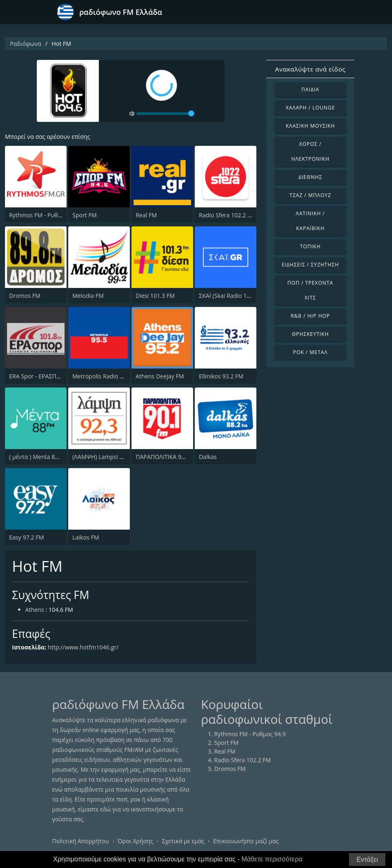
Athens (35, 610)
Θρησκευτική (311, 334)
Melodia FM (88, 296)
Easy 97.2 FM (26, 537)
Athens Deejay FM (160, 376)
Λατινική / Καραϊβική (310, 221)
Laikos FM (86, 537)
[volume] (165, 114)
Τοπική (310, 246)
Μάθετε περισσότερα (272, 859)
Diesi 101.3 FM (155, 296)
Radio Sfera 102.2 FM (227, 215)
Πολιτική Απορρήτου (80, 841)
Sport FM (85, 215)
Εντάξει (367, 860)
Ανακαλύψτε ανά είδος (310, 69)
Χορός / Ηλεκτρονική (310, 151)
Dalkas (208, 457)
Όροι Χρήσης (135, 841)
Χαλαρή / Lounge (310, 108)
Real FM (146, 215)
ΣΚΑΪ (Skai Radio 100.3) (229, 296)
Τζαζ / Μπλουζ (310, 195)
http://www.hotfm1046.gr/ (83, 647)
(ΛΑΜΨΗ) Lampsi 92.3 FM (106, 457)
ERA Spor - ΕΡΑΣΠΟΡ (37, 376)
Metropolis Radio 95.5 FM (107, 376)
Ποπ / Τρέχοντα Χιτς (310, 290)
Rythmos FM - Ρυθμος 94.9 (45, 215)
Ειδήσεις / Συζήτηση (310, 265)
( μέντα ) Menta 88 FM (38, 457)
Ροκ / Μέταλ (310, 352)
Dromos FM (25, 296)
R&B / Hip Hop (310, 316)
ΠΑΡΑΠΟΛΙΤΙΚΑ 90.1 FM (167, 457)
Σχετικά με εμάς (183, 841)
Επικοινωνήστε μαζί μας (246, 841)
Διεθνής (311, 177)
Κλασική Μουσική (310, 126)
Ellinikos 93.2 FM (221, 376)
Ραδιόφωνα (26, 44)
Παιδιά (310, 89)
